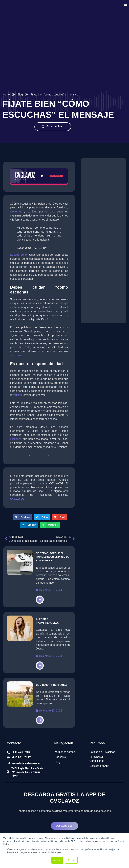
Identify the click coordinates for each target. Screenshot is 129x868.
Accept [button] (57, 860)
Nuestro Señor (19, 255)
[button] (22, 514)
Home (6, 95)
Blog (20, 95)
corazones (16, 351)
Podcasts (60, 753)
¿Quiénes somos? (65, 748)
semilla (54, 311)
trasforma (16, 212)
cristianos (62, 431)
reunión (23, 391)
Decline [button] (71, 860)
